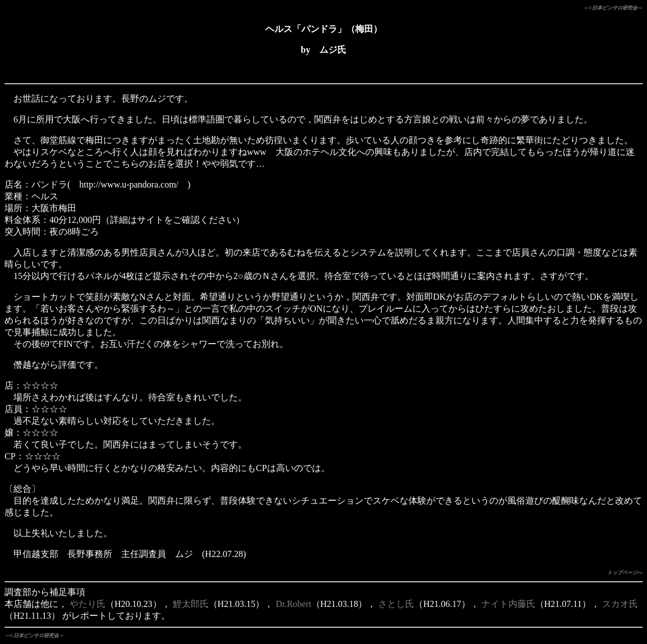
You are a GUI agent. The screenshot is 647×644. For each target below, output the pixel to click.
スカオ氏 (620, 604)
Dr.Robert (293, 604)
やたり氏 (88, 604)
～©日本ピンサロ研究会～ (613, 8)
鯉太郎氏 (191, 604)
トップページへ (625, 573)
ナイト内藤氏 (508, 604)
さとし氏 (396, 604)
